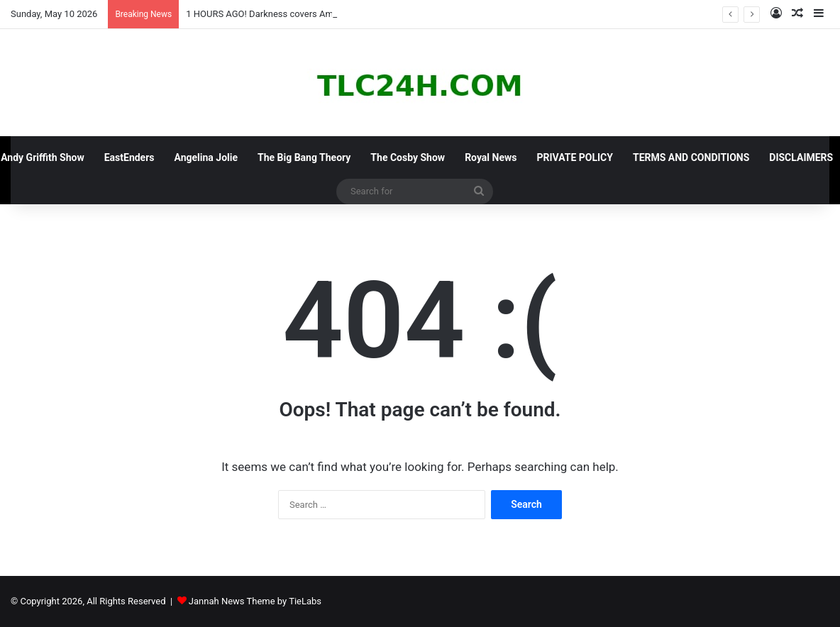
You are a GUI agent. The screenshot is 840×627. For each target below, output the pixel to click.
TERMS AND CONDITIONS (691, 157)
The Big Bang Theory (304, 157)
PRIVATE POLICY (575, 157)
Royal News (491, 157)
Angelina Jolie (206, 157)
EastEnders (129, 157)
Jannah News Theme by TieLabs (255, 601)
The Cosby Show (408, 157)
